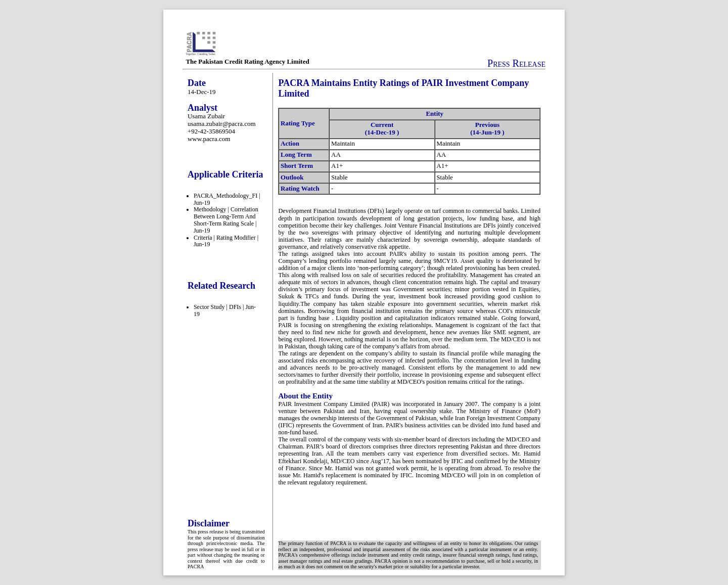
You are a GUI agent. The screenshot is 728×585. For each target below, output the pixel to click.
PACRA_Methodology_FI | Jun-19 (227, 199)
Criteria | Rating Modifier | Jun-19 (226, 241)
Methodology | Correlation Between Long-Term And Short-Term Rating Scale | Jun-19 (226, 220)
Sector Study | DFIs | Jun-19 (225, 310)
